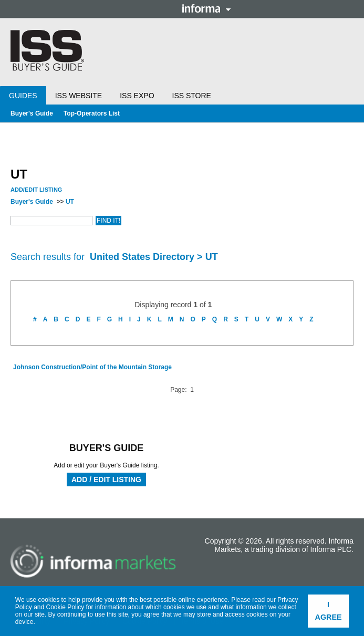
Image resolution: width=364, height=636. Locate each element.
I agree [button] (329, 611)
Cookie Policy (65, 607)
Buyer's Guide (32, 113)
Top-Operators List (92, 113)
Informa (206, 8)
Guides (23, 96)
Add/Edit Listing (36, 190)
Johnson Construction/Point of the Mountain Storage (92, 367)
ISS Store (192, 96)
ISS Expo (137, 96)
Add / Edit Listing (106, 479)
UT (70, 202)
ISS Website (79, 96)
